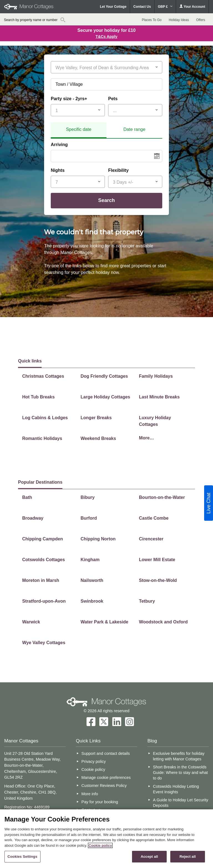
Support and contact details (106, 753)
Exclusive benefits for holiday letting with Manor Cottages (179, 756)
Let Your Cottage (113, 7)
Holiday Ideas (179, 20)
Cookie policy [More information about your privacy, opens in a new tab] (100, 845)
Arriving (59, 145)
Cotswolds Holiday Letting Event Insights (176, 789)
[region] (106, 839)
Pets (113, 99)
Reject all (187, 857)
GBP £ (165, 7)
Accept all (149, 857)
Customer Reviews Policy (104, 786)
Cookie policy (93, 769)
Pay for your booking (100, 802)
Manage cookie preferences (106, 778)
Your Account (192, 7)
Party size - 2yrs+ (69, 99)
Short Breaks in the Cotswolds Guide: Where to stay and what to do (181, 773)
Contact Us (142, 7)
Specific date (79, 129)
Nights (58, 170)
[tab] (79, 130)
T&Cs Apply (107, 37)
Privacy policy (94, 761)
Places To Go (152, 20)
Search (106, 200)
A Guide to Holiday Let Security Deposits (181, 803)
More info (90, 794)
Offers (201, 20)
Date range (134, 129)
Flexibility (118, 170)
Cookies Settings (22, 857)
